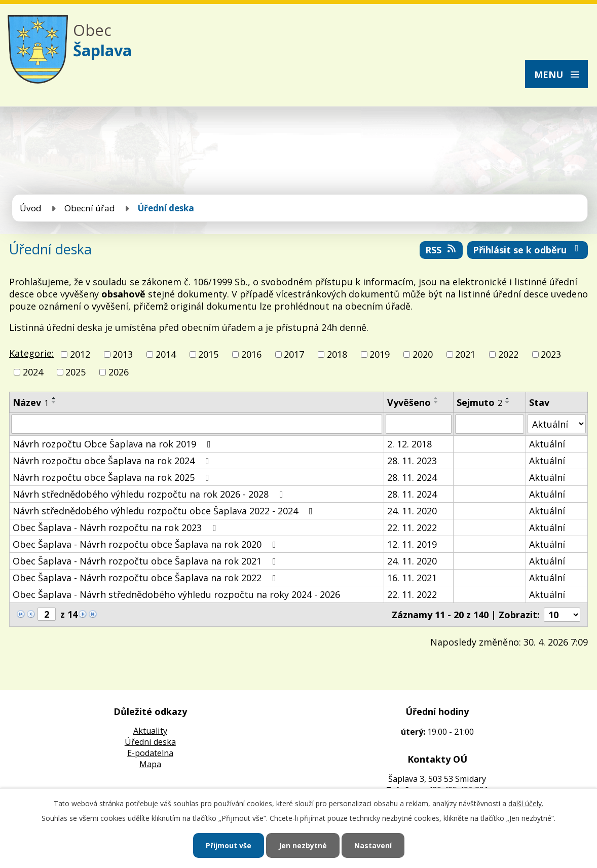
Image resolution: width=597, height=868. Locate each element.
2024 (33, 372)
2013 (123, 354)
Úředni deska (150, 742)
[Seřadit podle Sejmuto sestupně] (508, 402)
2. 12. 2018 (409, 444)
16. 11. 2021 (412, 578)
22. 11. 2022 (412, 527)
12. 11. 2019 (412, 544)
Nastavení (373, 845)
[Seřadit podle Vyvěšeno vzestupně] (436, 398)
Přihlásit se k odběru (528, 250)
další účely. (526, 803)
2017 (294, 354)
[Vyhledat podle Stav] (557, 424)
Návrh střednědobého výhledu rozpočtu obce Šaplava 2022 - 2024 (165, 511)
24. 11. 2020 (412, 511)
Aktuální (547, 444)
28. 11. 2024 (412, 477)
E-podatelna (150, 753)
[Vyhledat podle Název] (197, 424)
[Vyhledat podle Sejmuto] (489, 424)
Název (31, 402)
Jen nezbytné (303, 845)
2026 (119, 372)
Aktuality (150, 731)
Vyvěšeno (409, 402)
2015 (208, 354)
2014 (166, 354)
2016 (251, 354)
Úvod (31, 208)
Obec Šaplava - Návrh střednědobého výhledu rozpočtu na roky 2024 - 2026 (176, 594)
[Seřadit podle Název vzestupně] (54, 398)
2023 (551, 354)
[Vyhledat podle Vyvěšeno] (419, 424)
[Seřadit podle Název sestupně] (54, 402)
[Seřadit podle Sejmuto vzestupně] (508, 398)
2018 (337, 354)
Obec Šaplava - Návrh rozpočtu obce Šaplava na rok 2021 (146, 561)
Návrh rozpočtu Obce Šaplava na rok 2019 (114, 444)
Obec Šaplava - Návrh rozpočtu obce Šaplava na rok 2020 (146, 544)
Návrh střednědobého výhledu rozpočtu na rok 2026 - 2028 (150, 494)
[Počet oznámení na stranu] (562, 615)
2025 (76, 372)
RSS (441, 250)
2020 (423, 354)
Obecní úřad (90, 208)
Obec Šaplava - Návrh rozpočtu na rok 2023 (117, 527)
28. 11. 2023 (412, 461)
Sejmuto (479, 402)
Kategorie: (31, 353)
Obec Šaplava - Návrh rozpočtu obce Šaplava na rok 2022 (146, 578)
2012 (80, 354)
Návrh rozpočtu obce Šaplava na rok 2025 (113, 477)
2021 (465, 354)
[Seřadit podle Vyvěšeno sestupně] (436, 402)
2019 (380, 354)
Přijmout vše (229, 845)
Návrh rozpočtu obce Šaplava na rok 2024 (113, 461)
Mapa (150, 764)
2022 (508, 354)
